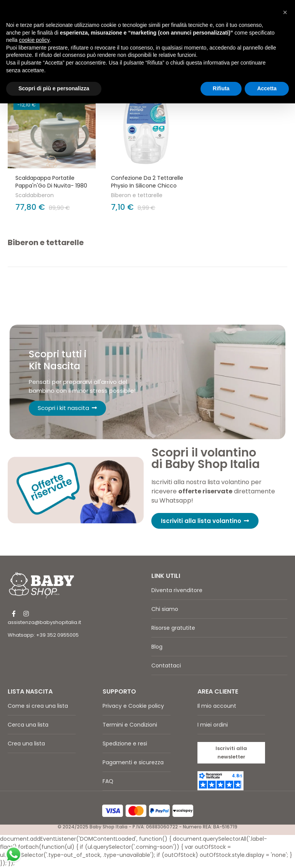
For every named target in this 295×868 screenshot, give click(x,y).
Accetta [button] (267, 88)
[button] (205, 522)
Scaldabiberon (35, 195)
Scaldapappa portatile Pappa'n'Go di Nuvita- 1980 (51, 182)
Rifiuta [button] (221, 88)
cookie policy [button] (34, 40)
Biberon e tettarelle (137, 195)
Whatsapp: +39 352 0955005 (43, 636)
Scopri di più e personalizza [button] (54, 88)
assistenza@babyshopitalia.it (44, 623)
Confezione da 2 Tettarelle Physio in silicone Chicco (147, 182)
